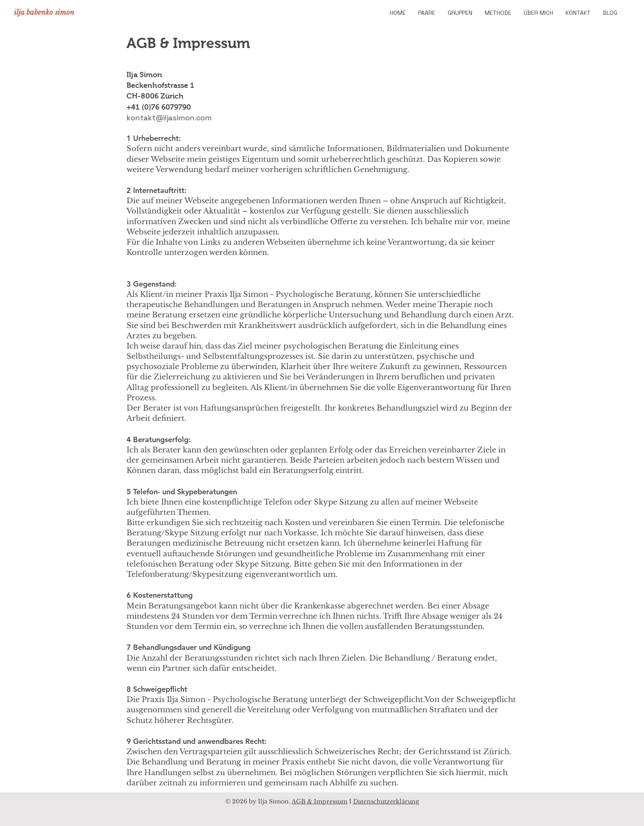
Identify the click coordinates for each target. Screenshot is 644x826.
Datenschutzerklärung (386, 801)
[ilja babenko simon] (45, 13)
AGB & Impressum (320, 801)
